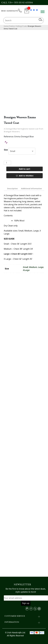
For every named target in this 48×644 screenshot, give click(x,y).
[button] (25, 176)
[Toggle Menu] (43, 12)
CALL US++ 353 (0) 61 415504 (17, 3)
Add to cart (25, 169)
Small (25, 267)
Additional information (31, 189)
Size (6, 150)
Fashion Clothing (15, 26)
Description (12, 189)
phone (21, 12)
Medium (33, 267)
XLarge (26, 270)
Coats (25, 26)
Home (6, 26)
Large (41, 267)
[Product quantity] (7, 163)
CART (27, 12)
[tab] (12, 189)
